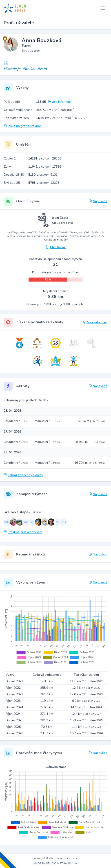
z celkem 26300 (45, 159)
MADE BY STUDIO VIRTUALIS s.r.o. (55, 864)
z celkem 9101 (43, 175)
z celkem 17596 (45, 167)
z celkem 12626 (44, 183)
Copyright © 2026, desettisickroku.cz (56, 858)
